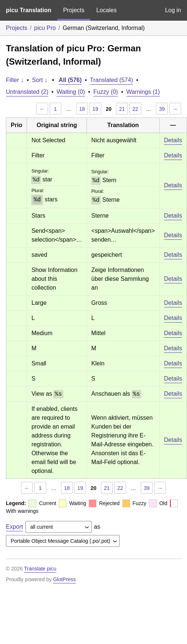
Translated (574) (111, 80)
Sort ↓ (40, 80)
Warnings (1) (143, 92)
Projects (74, 10)
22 (135, 109)
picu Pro (45, 28)
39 (162, 109)
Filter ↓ (15, 80)
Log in (173, 10)
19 (95, 109)
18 (82, 109)
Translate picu (40, 569)
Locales (106, 10)
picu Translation (29, 10)
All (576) (70, 80)
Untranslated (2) (27, 92)
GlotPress (64, 579)
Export (14, 527)
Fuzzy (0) (106, 92)
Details (173, 140)
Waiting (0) (71, 92)
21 (122, 109)
